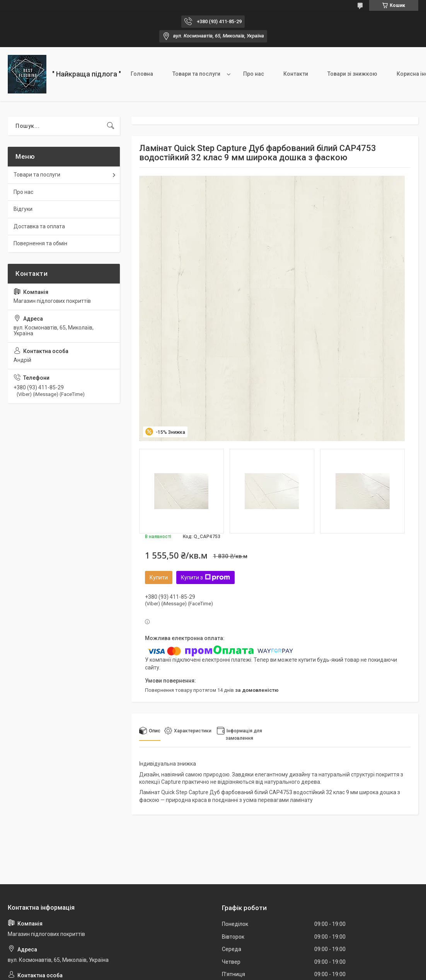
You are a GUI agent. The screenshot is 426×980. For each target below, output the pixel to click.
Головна (142, 74)
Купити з (205, 577)
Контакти (296, 74)
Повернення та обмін (40, 243)
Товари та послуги (196, 74)
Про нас (254, 74)
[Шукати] (111, 126)
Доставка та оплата (39, 226)
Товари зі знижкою (352, 74)
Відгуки (23, 209)
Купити (159, 577)
